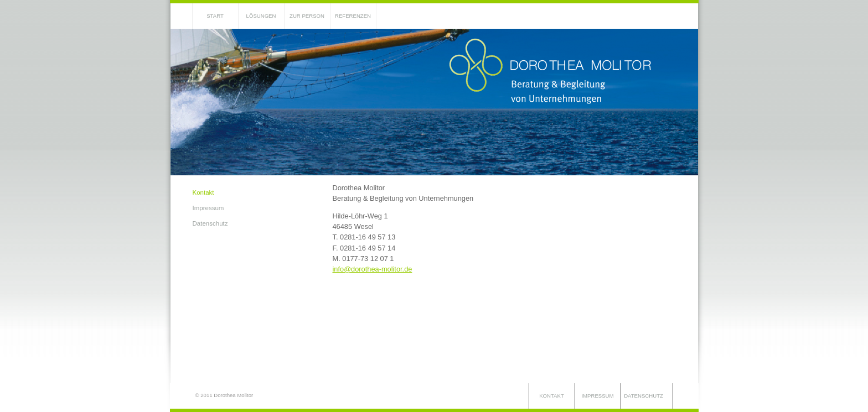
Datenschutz (210, 223)
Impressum (208, 208)
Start (215, 16)
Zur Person (307, 16)
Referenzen (353, 16)
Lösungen (261, 16)
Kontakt (203, 192)
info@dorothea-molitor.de (373, 269)
